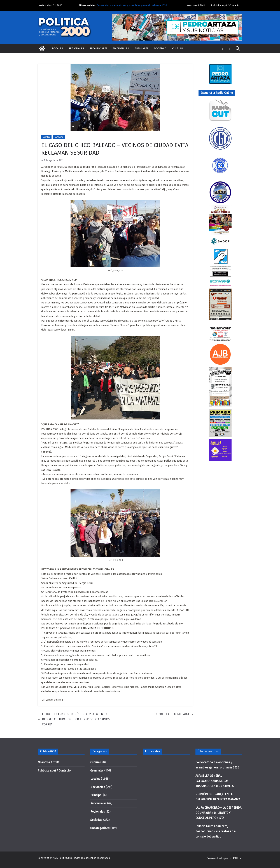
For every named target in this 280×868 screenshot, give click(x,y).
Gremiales (141, 48)
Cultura (178, 48)
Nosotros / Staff (196, 5)
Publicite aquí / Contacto (225, 5)
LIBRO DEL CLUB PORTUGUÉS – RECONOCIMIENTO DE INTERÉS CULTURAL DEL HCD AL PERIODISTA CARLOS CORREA (74, 719)
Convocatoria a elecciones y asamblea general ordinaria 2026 (132, 5)
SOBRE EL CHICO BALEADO (174, 714)
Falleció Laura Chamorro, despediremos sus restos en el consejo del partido (216, 831)
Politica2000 (66, 858)
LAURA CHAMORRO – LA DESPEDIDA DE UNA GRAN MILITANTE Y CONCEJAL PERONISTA (218, 813)
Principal (96, 795)
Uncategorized (100, 828)
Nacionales (121, 48)
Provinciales (98, 48)
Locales (57, 48)
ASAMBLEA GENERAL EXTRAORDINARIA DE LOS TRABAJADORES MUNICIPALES (215, 781)
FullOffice (236, 858)
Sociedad (160, 48)
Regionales (76, 48)
